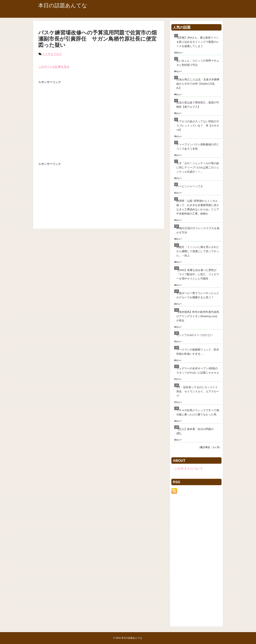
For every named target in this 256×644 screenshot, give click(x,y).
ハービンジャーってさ (190, 186)
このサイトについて (189, 469)
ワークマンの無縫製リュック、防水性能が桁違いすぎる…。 (198, 352)
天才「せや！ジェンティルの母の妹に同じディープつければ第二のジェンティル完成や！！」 (198, 167)
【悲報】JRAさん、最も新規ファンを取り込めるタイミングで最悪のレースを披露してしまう (198, 42)
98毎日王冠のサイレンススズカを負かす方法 (198, 230)
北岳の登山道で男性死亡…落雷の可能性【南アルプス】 (198, 105)
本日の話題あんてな (63, 5)
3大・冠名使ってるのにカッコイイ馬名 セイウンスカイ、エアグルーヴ (198, 391)
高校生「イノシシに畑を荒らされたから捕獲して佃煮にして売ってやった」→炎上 (198, 251)
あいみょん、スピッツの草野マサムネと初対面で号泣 (198, 63)
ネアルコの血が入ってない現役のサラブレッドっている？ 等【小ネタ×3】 (198, 126)
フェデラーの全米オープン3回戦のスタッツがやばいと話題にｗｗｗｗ (198, 370)
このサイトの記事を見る (54, 67)
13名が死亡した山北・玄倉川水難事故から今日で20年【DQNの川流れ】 (198, 84)
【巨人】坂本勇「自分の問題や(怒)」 (195, 431)
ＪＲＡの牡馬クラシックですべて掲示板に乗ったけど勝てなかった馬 (198, 412)
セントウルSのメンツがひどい (195, 335)
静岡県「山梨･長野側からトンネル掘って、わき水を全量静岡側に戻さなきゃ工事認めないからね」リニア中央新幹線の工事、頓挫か (198, 207)
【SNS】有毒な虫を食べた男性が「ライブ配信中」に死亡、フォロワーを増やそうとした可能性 (198, 274)
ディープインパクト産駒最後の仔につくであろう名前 (198, 146)
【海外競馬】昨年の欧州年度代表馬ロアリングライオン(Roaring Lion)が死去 (198, 316)
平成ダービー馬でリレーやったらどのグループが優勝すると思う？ (198, 295)
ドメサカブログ (52, 54)
